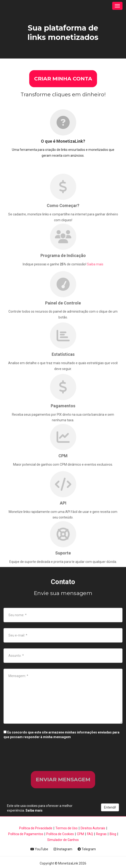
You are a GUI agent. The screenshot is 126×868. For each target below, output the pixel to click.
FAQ (90, 834)
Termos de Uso (67, 828)
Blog (113, 834)
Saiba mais (95, 277)
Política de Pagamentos (26, 834)
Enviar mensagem (63, 780)
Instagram (63, 849)
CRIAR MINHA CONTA (63, 79)
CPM (80, 834)
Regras (101, 834)
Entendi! (110, 807)
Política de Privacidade (36, 828)
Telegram (87, 849)
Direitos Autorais (93, 828)
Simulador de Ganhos (63, 840)
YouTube (39, 849)
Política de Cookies (60, 834)
